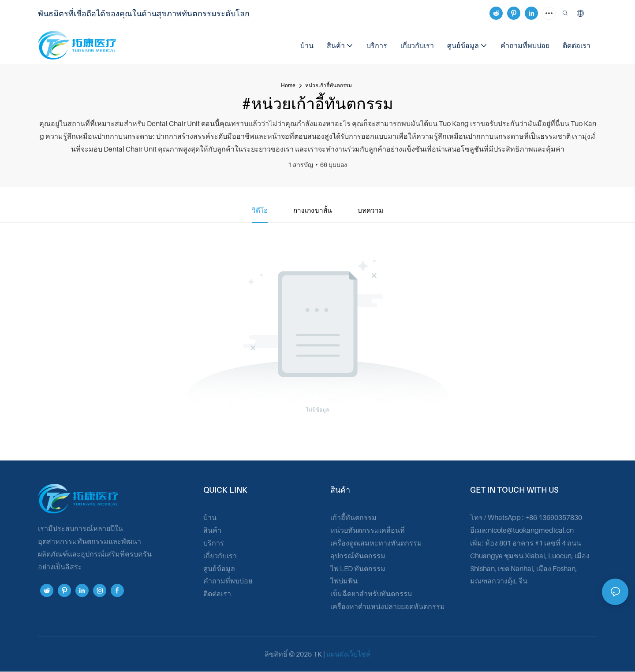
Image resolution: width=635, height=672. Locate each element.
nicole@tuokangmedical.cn (531, 531)
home (288, 85)
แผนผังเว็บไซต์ (348, 654)
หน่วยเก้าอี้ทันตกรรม (329, 85)
